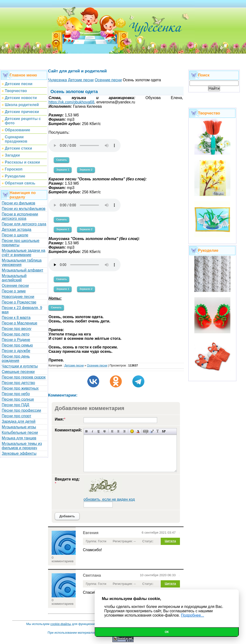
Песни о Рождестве (19, 302)
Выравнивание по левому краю (112, 431)
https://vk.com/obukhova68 (71, 102)
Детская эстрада (16, 230)
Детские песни (74, 366)
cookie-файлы (61, 624)
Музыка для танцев (19, 438)
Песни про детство (18, 383)
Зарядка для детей (18, 421)
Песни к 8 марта (16, 318)
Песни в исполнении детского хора (20, 216)
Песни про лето (15, 334)
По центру (118, 431)
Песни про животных (20, 388)
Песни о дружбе (16, 351)
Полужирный (87, 431)
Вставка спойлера (164, 431)
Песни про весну (17, 329)
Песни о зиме (14, 291)
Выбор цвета (138, 431)
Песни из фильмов (18, 203)
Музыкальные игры (19, 427)
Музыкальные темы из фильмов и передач (22, 446)
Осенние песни (15, 286)
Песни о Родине (16, 340)
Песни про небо (16, 394)
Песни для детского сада (24, 224)
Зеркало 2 (86, 170)
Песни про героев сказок (24, 377)
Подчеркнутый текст (99, 431)
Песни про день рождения (16, 358)
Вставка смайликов (132, 431)
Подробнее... (192, 615)
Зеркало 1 (63, 170)
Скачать (61, 160)
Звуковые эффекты (19, 453)
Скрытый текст (146, 431)
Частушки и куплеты (20, 366)
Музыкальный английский (14, 278)
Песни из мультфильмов (24, 209)
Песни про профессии (21, 410)
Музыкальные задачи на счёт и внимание (24, 253)
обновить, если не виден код (109, 499)
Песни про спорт (16, 416)
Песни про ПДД (15, 405)
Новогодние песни (18, 297)
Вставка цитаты (152, 431)
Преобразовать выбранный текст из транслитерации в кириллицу (158, 431)
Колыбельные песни (20, 432)
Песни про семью (17, 345)
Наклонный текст (93, 431)
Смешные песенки (18, 372)
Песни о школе (15, 235)
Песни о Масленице (19, 323)
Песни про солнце (18, 399)
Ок (167, 632)
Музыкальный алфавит (22, 270)
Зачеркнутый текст (105, 431)
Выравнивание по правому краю (124, 431)
